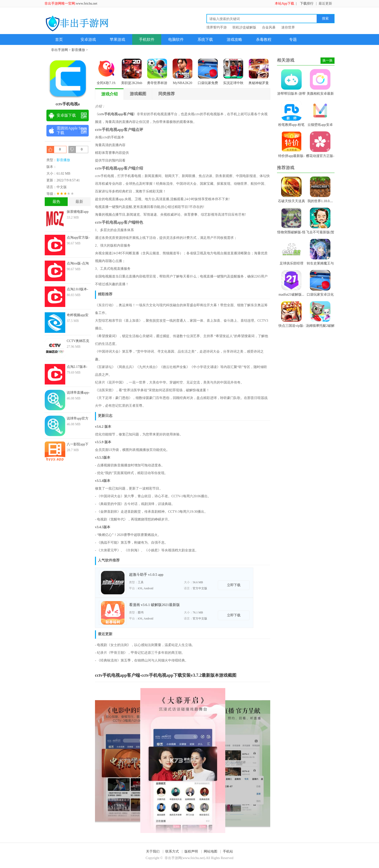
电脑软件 (176, 39)
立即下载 (234, 585)
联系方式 (172, 851)
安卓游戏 (88, 39)
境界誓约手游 (217, 27)
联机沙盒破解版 (244, 27)
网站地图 (211, 851)
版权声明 (191, 851)
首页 (59, 39)
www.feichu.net (87, 4)
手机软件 (147, 39)
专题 (293, 39)
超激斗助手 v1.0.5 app (146, 575)
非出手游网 (59, 50)
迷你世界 (288, 27)
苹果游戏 (117, 39)
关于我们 (153, 851)
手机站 (228, 851)
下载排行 (307, 4)
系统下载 (205, 39)
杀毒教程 (264, 39)
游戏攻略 (234, 39)
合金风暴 (269, 27)
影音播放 (78, 50)
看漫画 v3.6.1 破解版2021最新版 (154, 605)
